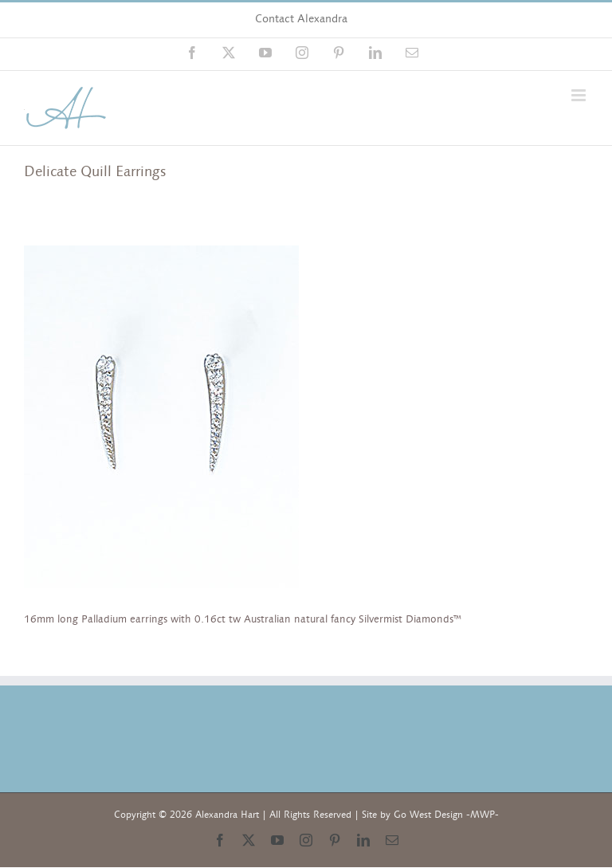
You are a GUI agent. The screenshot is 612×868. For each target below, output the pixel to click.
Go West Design (428, 815)
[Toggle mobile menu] (580, 95)
